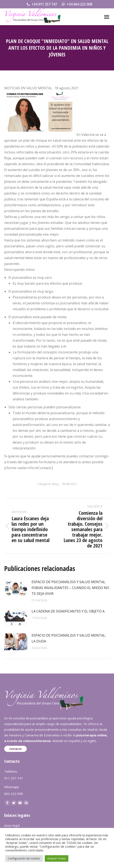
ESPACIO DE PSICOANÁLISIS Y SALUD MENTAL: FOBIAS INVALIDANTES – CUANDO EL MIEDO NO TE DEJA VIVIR (70, 588)
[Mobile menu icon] (107, 17)
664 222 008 (14, 794)
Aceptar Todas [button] (57, 858)
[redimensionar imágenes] (16, 588)
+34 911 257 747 (42, 4)
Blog (55, 484)
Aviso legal (12, 825)
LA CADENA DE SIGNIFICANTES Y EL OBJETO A (68, 611)
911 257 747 (14, 778)
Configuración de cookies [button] (24, 858)
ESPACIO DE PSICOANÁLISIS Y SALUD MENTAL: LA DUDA (69, 638)
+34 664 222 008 (77, 4)
